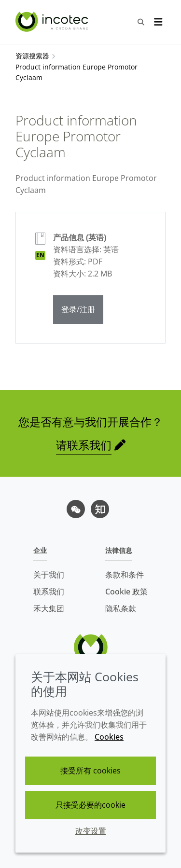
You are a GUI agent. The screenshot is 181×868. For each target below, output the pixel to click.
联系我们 (49, 592)
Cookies (109, 737)
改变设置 (91, 831)
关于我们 (49, 575)
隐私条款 (121, 608)
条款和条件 (125, 575)
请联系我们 (84, 445)
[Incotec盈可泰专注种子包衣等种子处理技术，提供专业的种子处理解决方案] (53, 22)
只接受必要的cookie (90, 805)
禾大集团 (49, 608)
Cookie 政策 (126, 592)
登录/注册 (78, 309)
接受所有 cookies (90, 771)
